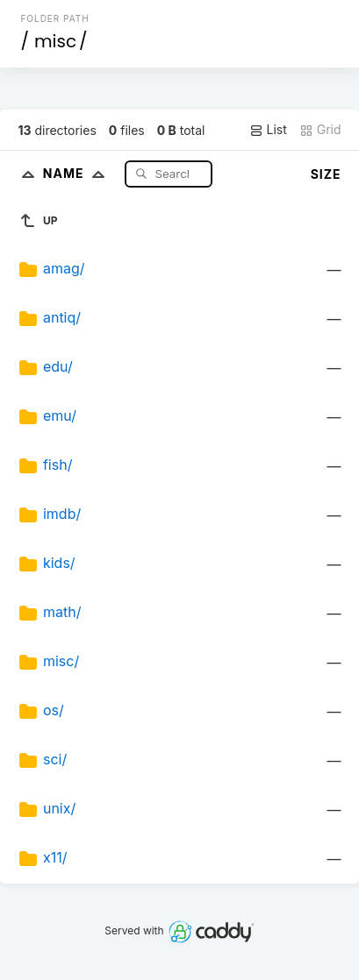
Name (78, 173)
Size (326, 174)
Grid (320, 130)
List (268, 130)
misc (55, 41)
